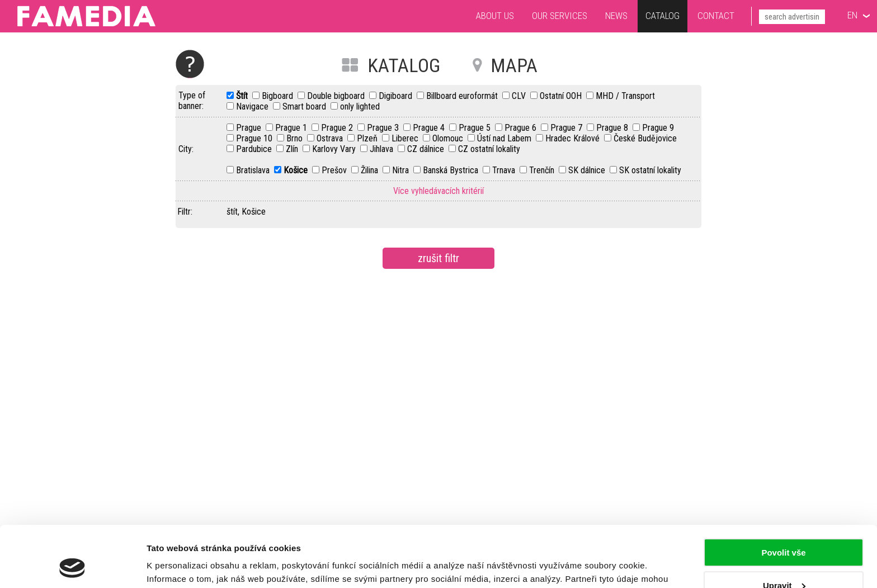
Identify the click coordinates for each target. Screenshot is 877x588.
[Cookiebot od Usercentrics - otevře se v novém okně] (72, 566)
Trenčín (543, 170)
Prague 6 (522, 128)
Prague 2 (338, 128)
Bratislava (254, 170)
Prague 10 (255, 138)
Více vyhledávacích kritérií (438, 191)
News (616, 16)
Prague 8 (613, 128)
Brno (296, 138)
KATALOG (404, 65)
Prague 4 (430, 128)
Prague (250, 128)
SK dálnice (588, 170)
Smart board (305, 106)
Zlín (293, 149)
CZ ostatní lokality (489, 149)
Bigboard (279, 96)
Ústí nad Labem (505, 138)
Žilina (371, 170)
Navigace (253, 106)
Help (190, 64)
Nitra (402, 170)
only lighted (360, 106)
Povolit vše (783, 495)
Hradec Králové (574, 138)
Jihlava (383, 149)
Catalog (663, 16)
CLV (520, 96)
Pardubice (255, 149)
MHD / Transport (625, 96)
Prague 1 (292, 128)
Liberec (406, 138)
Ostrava (331, 138)
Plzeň (368, 138)
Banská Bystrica (452, 170)
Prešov (335, 170)
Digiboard (397, 96)
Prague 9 (658, 128)
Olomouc (449, 138)
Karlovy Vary (335, 149)
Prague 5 (476, 128)
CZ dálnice (427, 149)
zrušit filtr (438, 258)
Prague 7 (567, 128)
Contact (716, 16)
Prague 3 (384, 128)
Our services (560, 16)
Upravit (784, 528)
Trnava (505, 170)
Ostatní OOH (562, 96)
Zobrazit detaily (178, 566)
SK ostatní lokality (650, 170)
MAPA (514, 65)
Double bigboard (337, 96)
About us (495, 16)
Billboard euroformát (463, 96)
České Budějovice (645, 138)
